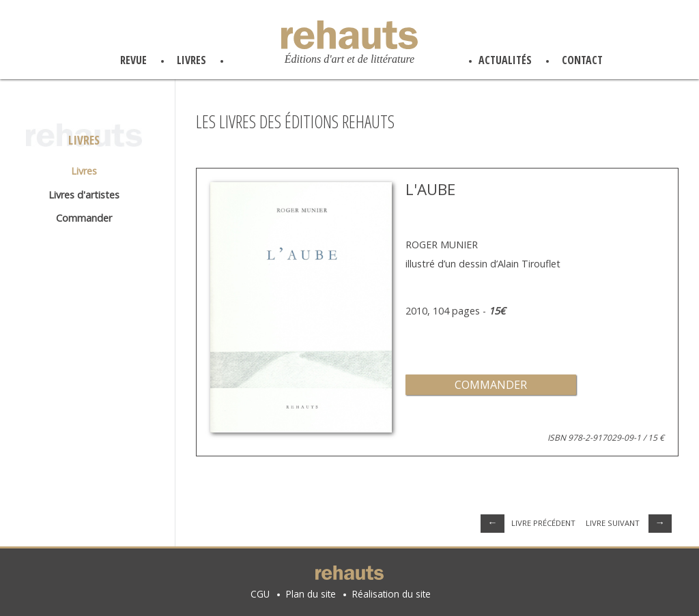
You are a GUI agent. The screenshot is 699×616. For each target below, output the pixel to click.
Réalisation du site (391, 594)
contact (582, 60)
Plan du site (311, 594)
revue (133, 60)
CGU (260, 594)
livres (191, 60)
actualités (505, 60)
